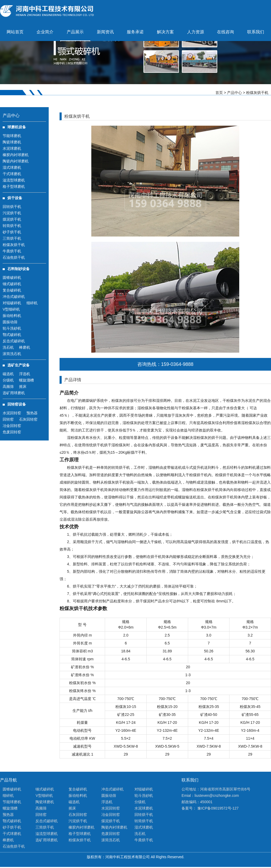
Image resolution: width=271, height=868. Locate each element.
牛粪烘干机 (12, 251)
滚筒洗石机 (12, 354)
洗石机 (8, 347)
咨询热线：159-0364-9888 (165, 364)
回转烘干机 (12, 207)
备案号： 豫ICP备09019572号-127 (210, 808)
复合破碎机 (12, 290)
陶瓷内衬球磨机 (16, 161)
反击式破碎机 (14, 341)
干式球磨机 (12, 174)
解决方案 (165, 32)
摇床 (23, 387)
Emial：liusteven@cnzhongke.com (210, 796)
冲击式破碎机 (14, 297)
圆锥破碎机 (12, 278)
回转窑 (8, 419)
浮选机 (25, 374)
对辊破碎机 (12, 303)
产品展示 (75, 32)
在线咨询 (225, 32)
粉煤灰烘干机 (14, 245)
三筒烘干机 (12, 238)
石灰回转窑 (28, 419)
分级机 (8, 380)
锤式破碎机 (12, 284)
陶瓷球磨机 (12, 142)
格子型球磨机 (14, 187)
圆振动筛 (10, 322)
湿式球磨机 (12, 167)
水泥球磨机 (12, 148)
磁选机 (8, 374)
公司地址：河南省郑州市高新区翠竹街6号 (216, 789)
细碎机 (32, 303)
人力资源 (196, 32)
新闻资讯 (105, 32)
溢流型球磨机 (14, 180)
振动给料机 (12, 316)
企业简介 (45, 32)
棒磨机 (25, 347)
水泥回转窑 (12, 413)
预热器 (32, 413)
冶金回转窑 (12, 426)
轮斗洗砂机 (12, 328)
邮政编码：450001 (197, 802)
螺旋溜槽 (26, 380)
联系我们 (256, 32)
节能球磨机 (12, 136)
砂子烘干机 (12, 232)
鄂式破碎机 (12, 335)
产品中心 (234, 93)
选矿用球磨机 (14, 393)
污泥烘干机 (12, 213)
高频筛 (8, 387)
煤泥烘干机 (12, 219)
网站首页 (15, 32)
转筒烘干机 (12, 226)
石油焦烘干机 (14, 257)
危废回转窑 (12, 432)
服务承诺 (135, 32)
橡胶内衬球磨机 (16, 155)
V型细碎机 (11, 309)
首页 (219, 93)
